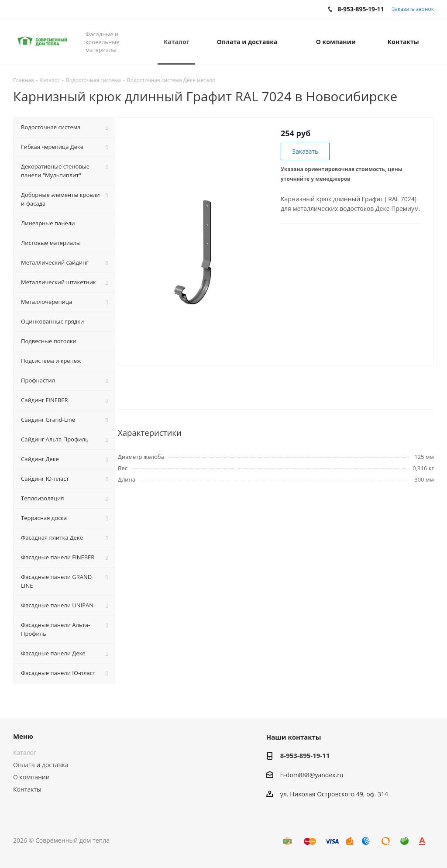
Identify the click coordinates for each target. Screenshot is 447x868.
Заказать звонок (413, 9)
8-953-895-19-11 (305, 755)
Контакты (27, 789)
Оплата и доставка (41, 765)
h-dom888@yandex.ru (312, 775)
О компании (31, 777)
